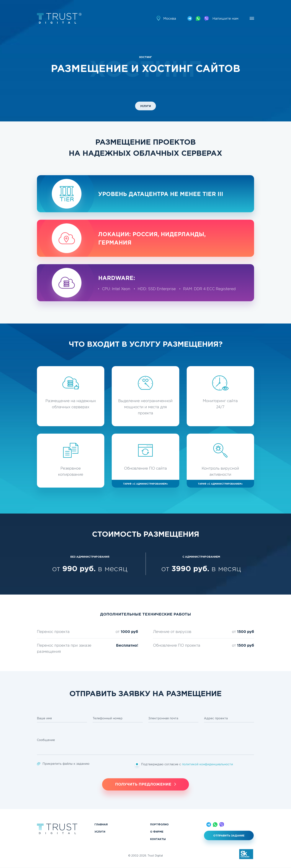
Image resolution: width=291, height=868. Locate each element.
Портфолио (159, 824)
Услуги (145, 106)
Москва (170, 18)
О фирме (157, 832)
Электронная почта (163, 718)
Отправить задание (229, 835)
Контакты (158, 839)
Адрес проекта (216, 718)
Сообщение (46, 740)
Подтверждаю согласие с (187, 764)
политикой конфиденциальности (207, 764)
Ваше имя (44, 718)
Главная (101, 824)
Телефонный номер (108, 718)
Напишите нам (225, 18)
